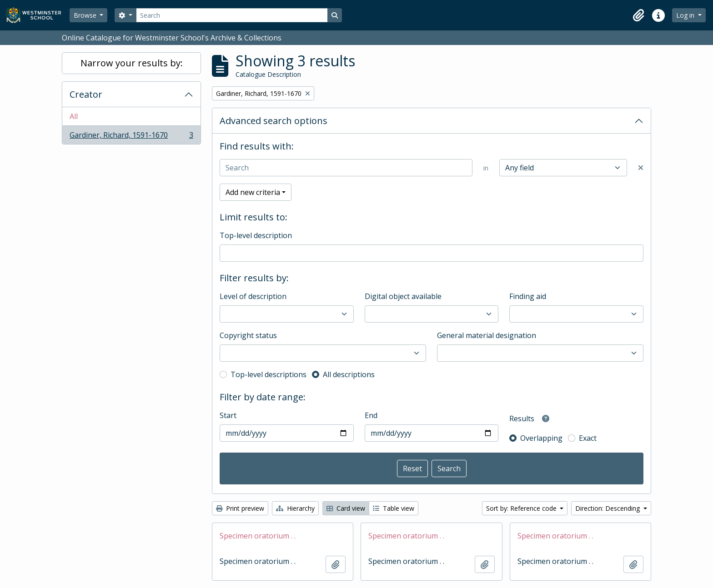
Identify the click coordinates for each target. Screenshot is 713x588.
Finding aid (528, 296)
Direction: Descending (608, 508)
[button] (638, 15)
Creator (86, 94)
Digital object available (403, 296)
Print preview (240, 508)
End (371, 415)
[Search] (232, 15)
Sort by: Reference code (522, 508)
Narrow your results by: (132, 63)
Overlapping (541, 438)
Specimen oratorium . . (258, 536)
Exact (588, 438)
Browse (86, 15)
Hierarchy (295, 508)
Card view (346, 508)
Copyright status (248, 335)
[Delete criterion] (641, 168)
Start (228, 415)
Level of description (253, 296)
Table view (394, 508)
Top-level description (256, 235)
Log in (686, 15)
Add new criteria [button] (253, 192)
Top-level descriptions (269, 374)
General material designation (487, 335)
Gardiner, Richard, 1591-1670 (131, 137)
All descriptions (349, 374)
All (74, 116)
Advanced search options (274, 121)
